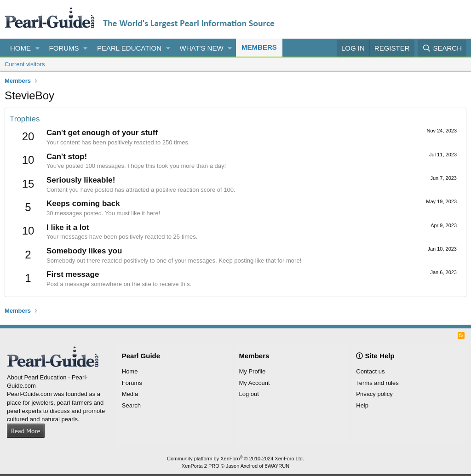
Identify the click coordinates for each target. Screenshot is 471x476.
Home (20, 48)
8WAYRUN (277, 466)
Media (130, 394)
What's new (202, 48)
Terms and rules (377, 383)
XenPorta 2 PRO (201, 466)
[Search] (442, 48)
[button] (38, 48)
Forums (64, 48)
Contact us (370, 371)
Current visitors (25, 64)
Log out (249, 394)
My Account (255, 383)
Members (259, 47)
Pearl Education (129, 48)
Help (362, 405)
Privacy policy (374, 394)
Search (131, 405)
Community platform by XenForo (235, 459)
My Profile (253, 371)
